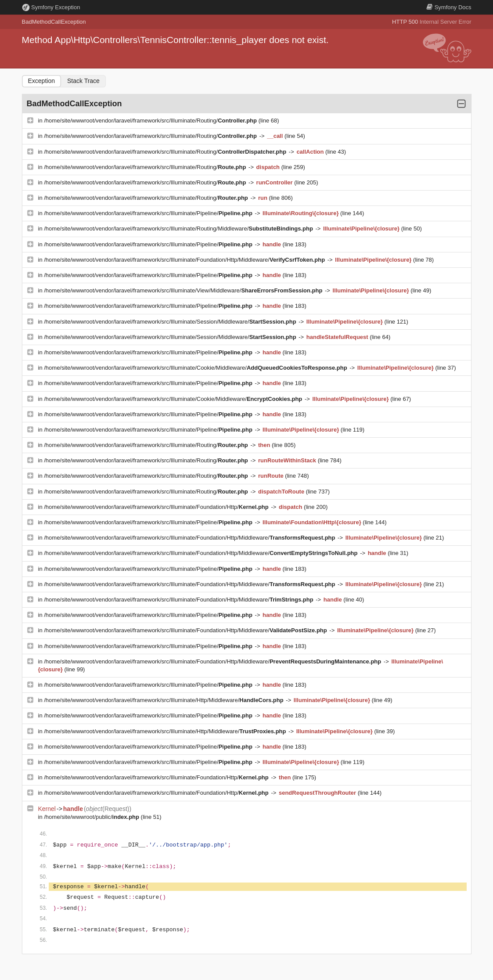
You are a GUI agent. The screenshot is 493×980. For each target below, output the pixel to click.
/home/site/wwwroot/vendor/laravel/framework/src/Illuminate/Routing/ (151, 121)
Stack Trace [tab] (83, 81)
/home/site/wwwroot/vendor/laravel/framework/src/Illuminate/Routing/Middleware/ (179, 229)
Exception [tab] (41, 81)
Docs (449, 7)
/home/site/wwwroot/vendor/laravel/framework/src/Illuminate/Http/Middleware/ (164, 700)
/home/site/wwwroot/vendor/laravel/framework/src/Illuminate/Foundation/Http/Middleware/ (185, 260)
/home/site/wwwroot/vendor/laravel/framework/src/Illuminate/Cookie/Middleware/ (196, 368)
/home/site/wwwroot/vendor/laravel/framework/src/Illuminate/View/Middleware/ (184, 290)
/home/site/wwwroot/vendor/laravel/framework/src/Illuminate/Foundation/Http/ (157, 507)
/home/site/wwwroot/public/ (92, 817)
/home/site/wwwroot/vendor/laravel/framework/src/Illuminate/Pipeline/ (149, 213)
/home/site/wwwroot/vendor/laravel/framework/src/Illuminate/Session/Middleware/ (171, 322)
